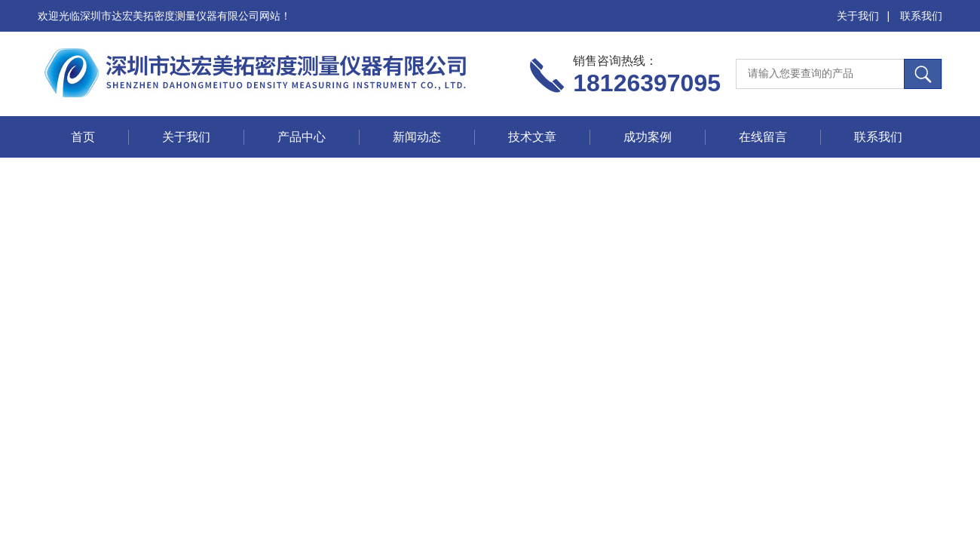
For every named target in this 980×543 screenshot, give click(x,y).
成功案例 (648, 137)
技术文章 (532, 137)
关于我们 (858, 16)
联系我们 (921, 16)
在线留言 (763, 137)
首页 (83, 137)
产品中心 (302, 137)
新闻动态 (417, 137)
